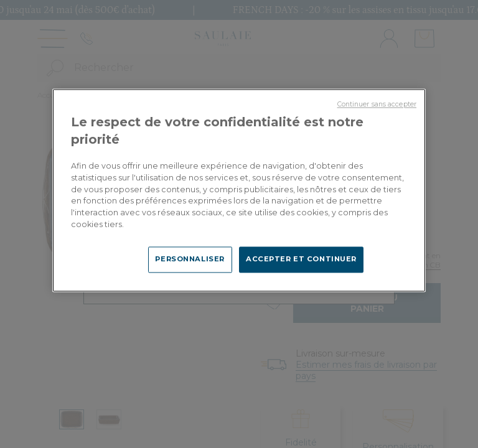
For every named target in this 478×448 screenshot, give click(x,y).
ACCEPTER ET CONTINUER (301, 259)
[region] (239, 190)
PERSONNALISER (190, 259)
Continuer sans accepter (377, 104)
